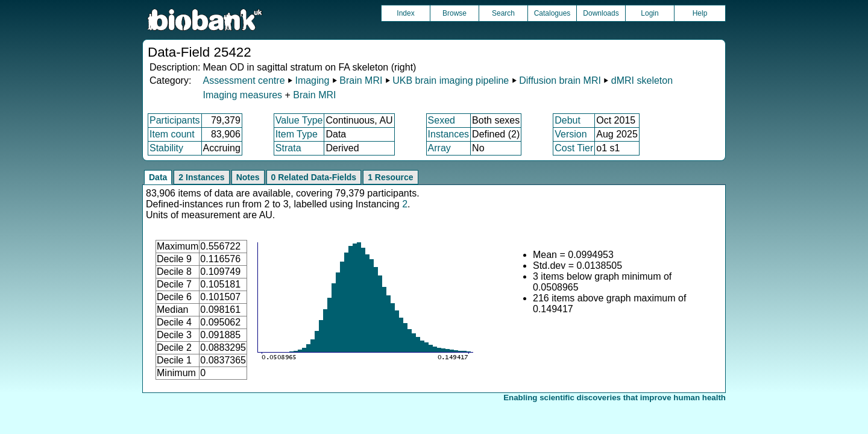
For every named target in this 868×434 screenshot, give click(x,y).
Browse (454, 13)
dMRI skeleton (642, 80)
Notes (248, 177)
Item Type (297, 134)
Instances (448, 134)
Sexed (442, 120)
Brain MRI (361, 80)
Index (405, 13)
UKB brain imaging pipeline (451, 80)
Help (700, 13)
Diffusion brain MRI (560, 80)
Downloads (601, 13)
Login (649, 13)
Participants (175, 120)
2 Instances (201, 177)
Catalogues (552, 13)
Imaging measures (244, 95)
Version (571, 134)
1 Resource (390, 177)
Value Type (299, 120)
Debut (568, 120)
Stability (166, 148)
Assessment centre (244, 80)
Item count (172, 134)
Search (503, 13)
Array (439, 148)
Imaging (312, 80)
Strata (288, 148)
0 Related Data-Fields (314, 177)
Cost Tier (574, 148)
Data (158, 177)
